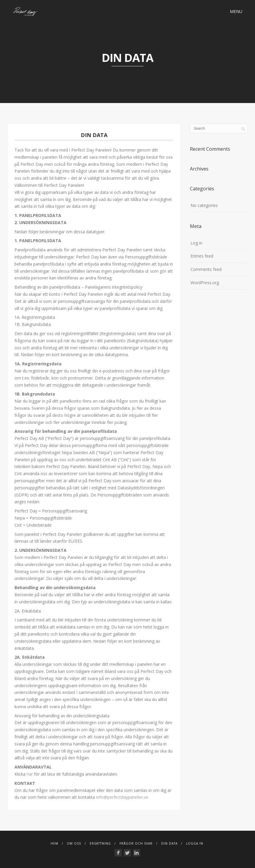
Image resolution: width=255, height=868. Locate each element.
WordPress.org (205, 283)
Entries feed (202, 256)
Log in (196, 243)
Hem (54, 843)
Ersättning (100, 843)
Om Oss (74, 843)
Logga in (195, 843)
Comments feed (206, 269)
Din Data (169, 843)
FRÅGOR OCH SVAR (136, 843)
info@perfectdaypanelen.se (122, 797)
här (30, 774)
